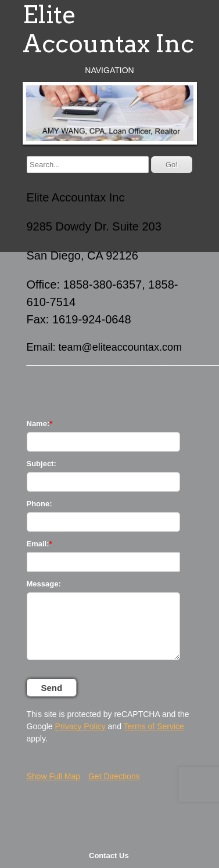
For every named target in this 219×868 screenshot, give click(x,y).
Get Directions (114, 776)
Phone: (40, 504)
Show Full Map (54, 776)
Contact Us (109, 856)
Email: (38, 544)
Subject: (42, 464)
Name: (38, 424)
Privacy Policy (80, 726)
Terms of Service (154, 726)
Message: (44, 584)
